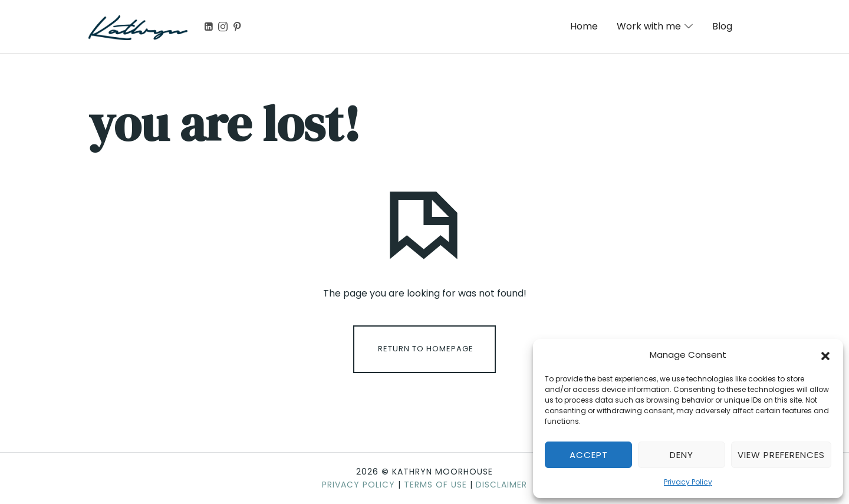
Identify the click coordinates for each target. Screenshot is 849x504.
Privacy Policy (688, 482)
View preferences (781, 455)
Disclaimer (501, 485)
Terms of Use (435, 485)
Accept (589, 455)
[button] (825, 355)
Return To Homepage (426, 349)
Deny (682, 455)
